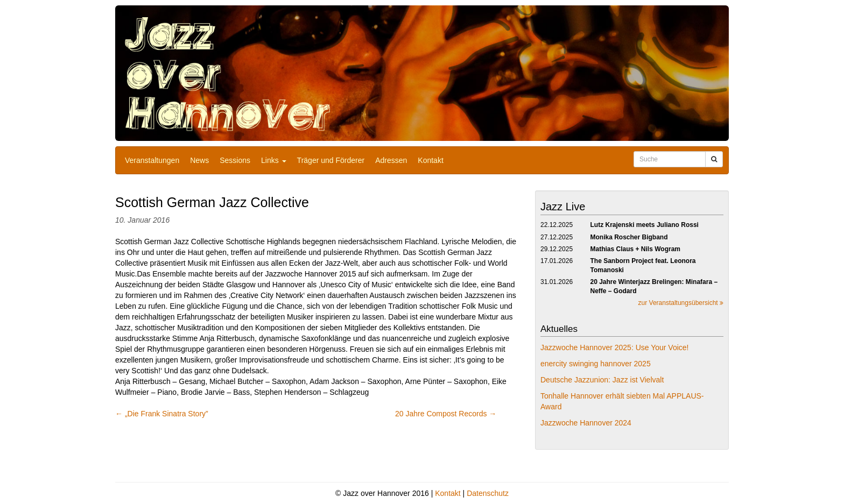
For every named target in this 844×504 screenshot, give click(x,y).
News (199, 160)
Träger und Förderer (331, 160)
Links (274, 160)
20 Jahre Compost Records (446, 414)
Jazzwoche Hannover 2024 (586, 423)
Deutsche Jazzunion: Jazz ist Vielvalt (602, 380)
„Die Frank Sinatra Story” (162, 414)
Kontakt (430, 160)
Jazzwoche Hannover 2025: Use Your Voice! (615, 347)
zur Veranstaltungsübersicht (681, 303)
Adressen (391, 160)
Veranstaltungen (152, 160)
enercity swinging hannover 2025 (596, 364)
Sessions (235, 160)
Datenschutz (488, 493)
